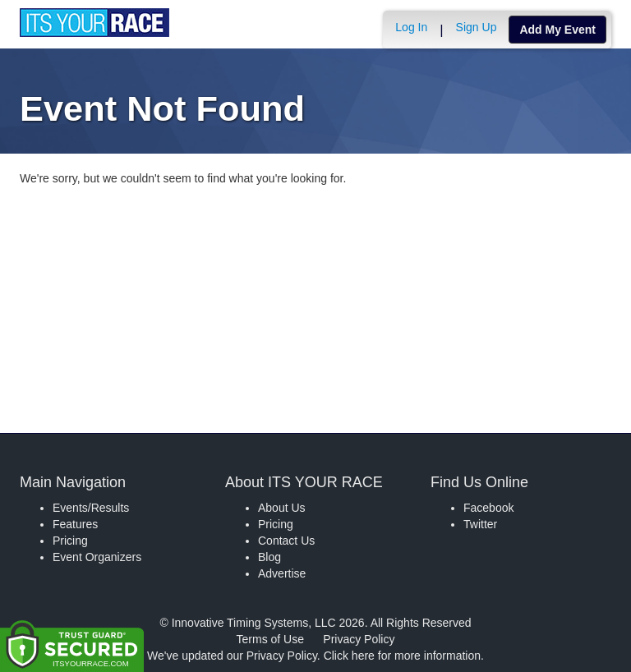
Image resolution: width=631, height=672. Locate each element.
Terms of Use (270, 639)
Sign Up (477, 27)
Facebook (488, 508)
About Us (282, 508)
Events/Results (91, 508)
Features (75, 524)
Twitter (480, 524)
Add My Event (557, 30)
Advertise (282, 573)
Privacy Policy (359, 639)
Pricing (70, 541)
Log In (411, 27)
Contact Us (286, 541)
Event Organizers (97, 557)
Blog (269, 557)
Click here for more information (402, 656)
